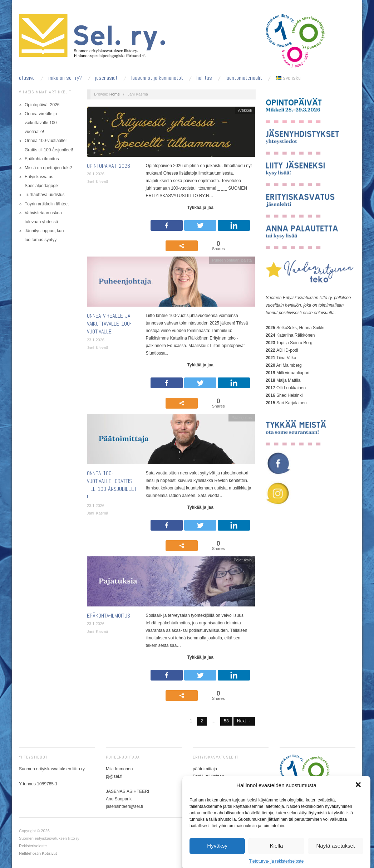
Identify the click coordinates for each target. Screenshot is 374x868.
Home (115, 94)
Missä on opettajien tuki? (48, 168)
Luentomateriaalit (244, 78)
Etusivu (27, 78)
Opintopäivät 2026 (42, 105)
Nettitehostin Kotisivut (38, 853)
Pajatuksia (243, 560)
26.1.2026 (96, 174)
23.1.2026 (96, 340)
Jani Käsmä (97, 182)
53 (226, 721)
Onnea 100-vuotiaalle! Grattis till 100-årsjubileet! (112, 485)
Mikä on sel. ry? (65, 78)
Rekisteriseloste (33, 846)
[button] (359, 812)
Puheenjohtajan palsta (232, 260)
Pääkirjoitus (242, 418)
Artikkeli (245, 110)
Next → (244, 721)
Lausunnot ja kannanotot (157, 78)
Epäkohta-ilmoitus (42, 159)
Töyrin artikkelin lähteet (47, 204)
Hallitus (204, 78)
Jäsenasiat (106, 78)
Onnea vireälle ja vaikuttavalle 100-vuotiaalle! (41, 123)
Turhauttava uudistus (45, 195)
